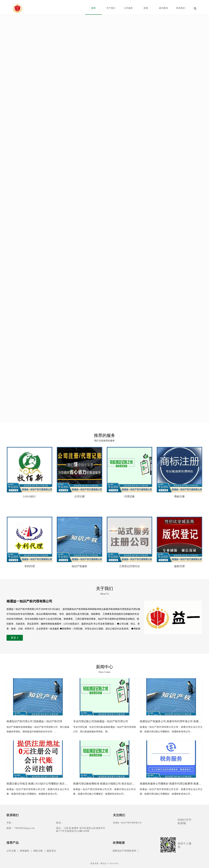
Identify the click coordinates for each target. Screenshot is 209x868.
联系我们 (181, 8)
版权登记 (51, 851)
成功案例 (163, 8)
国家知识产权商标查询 (125, 851)
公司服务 (128, 8)
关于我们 (111, 8)
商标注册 (38, 851)
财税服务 (25, 851)
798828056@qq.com (24, 828)
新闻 (146, 8)
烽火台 (104, 863)
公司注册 (11, 851)
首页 (93, 8)
